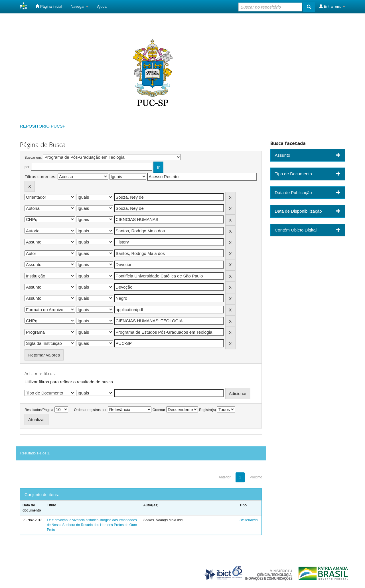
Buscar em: (33, 158)
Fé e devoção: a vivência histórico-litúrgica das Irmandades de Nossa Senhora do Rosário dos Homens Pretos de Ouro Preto (92, 525)
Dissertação (249, 520)
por (27, 167)
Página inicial (49, 6)
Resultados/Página (39, 410)
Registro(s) (207, 410)
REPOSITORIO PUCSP (43, 126)
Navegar (80, 6)
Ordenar (159, 410)
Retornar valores (44, 355)
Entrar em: (332, 6)
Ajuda (102, 6)
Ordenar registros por (90, 410)
